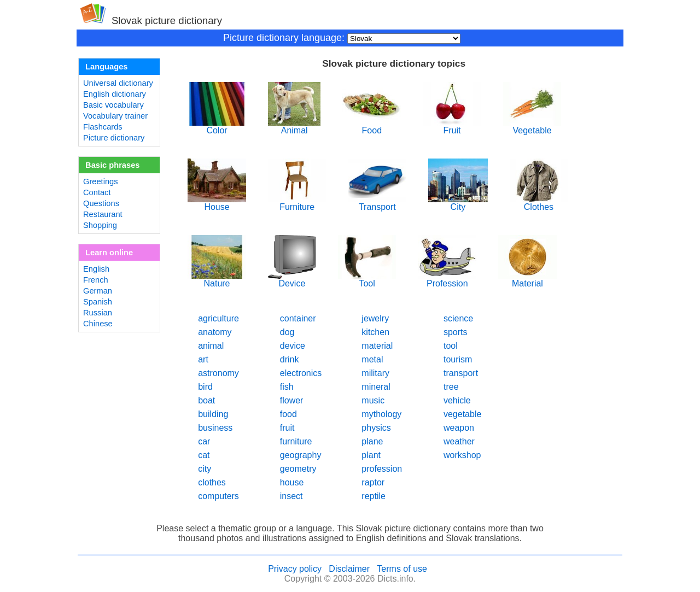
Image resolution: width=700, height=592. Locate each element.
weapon (459, 428)
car (204, 441)
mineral (376, 387)
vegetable (462, 414)
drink (290, 359)
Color (217, 127)
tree (451, 387)
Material (527, 280)
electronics (301, 373)
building (213, 414)
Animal (294, 127)
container (298, 318)
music (373, 400)
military (375, 373)
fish (287, 387)
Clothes (539, 203)
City (458, 203)
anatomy (215, 332)
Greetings (101, 181)
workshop (462, 455)
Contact (97, 192)
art (203, 359)
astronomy (218, 373)
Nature (217, 280)
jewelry (375, 318)
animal (211, 346)
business (215, 428)
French (96, 280)
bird (205, 387)
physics (376, 428)
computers (218, 496)
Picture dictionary (114, 138)
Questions (101, 203)
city (205, 469)
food (288, 414)
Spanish (98, 302)
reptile (374, 496)
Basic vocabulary (113, 105)
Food (372, 127)
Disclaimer (349, 569)
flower (292, 400)
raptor (373, 482)
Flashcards (103, 127)
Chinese (98, 324)
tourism (458, 359)
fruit (287, 428)
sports (456, 332)
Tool (367, 280)
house (292, 482)
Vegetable (532, 127)
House (217, 203)
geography (301, 455)
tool (451, 346)
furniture (296, 441)
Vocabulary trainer (115, 116)
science (458, 318)
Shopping (100, 225)
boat (206, 400)
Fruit (452, 127)
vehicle (457, 400)
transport (461, 373)
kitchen (375, 332)
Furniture (297, 203)
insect (291, 496)
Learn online (109, 253)
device (293, 346)
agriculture (218, 318)
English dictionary (115, 94)
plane (372, 441)
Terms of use (402, 569)
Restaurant (103, 214)
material (377, 346)
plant (371, 455)
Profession (447, 280)
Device (292, 280)
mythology (381, 414)
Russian (98, 313)
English (96, 269)
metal (372, 359)
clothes (212, 482)
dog (287, 332)
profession (382, 469)
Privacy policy (295, 569)
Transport (377, 203)
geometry (298, 469)
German (98, 291)
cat (204, 455)
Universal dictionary (118, 83)
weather (459, 441)
